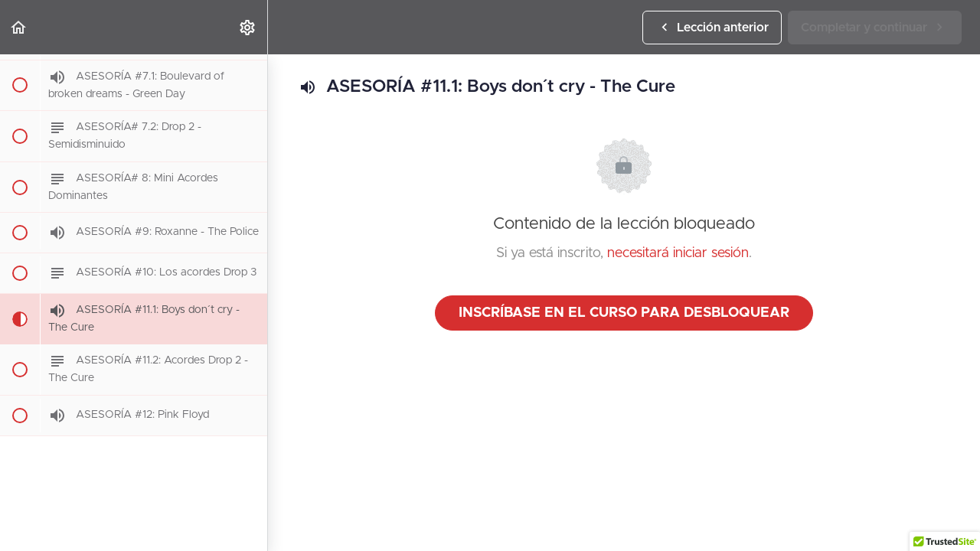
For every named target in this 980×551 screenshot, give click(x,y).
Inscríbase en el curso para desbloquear (624, 313)
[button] (19, 27)
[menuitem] (248, 27)
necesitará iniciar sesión (678, 253)
